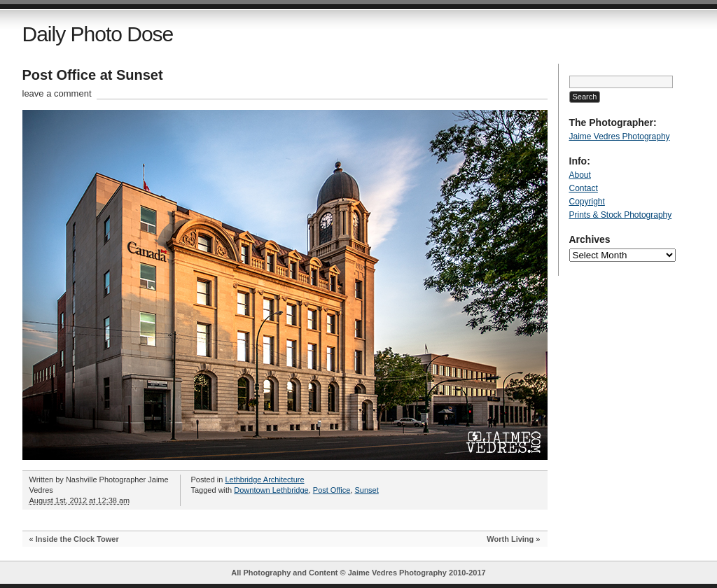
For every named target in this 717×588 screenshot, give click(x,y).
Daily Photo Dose (98, 34)
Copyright (587, 202)
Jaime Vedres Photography (620, 136)
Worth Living (510, 539)
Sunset (367, 490)
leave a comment (57, 93)
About (580, 175)
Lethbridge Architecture (264, 479)
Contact (584, 188)
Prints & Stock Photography (621, 215)
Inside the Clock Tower (77, 539)
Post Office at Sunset (93, 75)
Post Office (332, 490)
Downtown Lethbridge (271, 490)
